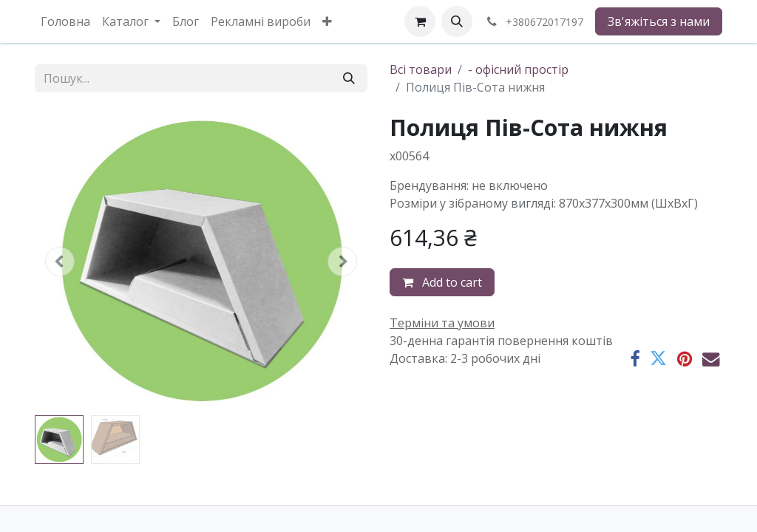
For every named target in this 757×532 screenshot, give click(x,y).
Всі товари (421, 69)
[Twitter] (658, 359)
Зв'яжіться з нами (659, 21)
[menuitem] (65, 21)
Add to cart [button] (442, 282)
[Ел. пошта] (711, 359)
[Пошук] (349, 78)
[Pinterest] (685, 359)
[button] (457, 21)
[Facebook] (635, 359)
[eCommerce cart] (420, 21)
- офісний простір (518, 69)
